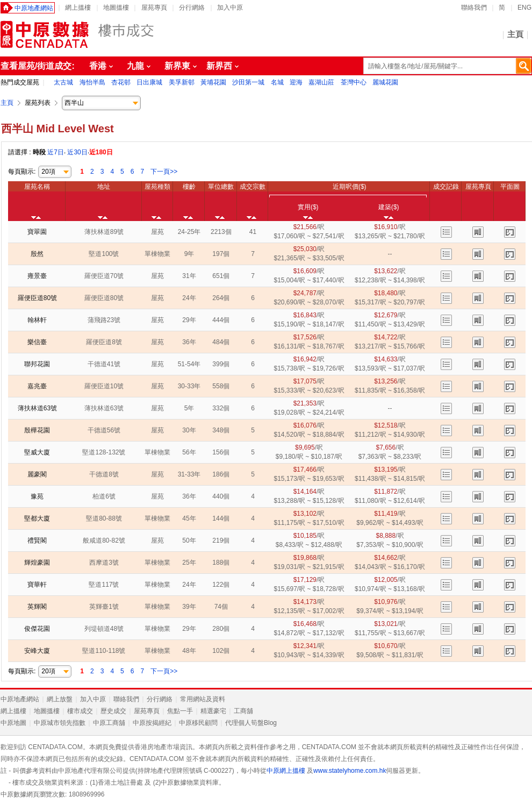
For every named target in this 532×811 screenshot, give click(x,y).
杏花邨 (122, 82)
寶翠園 (37, 232)
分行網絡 (192, 8)
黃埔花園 (214, 82)
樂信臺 (37, 342)
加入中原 (230, 8)
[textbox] (447, 66)
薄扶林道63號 (37, 408)
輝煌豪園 (37, 563)
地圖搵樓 (116, 8)
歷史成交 (113, 711)
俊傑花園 (37, 629)
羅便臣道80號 (37, 298)
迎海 (297, 82)
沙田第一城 (249, 82)
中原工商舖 (109, 723)
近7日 (56, 152)
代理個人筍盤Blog (251, 723)
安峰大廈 (37, 651)
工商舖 (243, 711)
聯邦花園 (37, 364)
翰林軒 (37, 320)
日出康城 (150, 82)
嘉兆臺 (37, 386)
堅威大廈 (37, 452)
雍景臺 (37, 276)
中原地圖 (13, 723)
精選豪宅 (213, 711)
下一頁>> (164, 172)
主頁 (515, 34)
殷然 (37, 254)
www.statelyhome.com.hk (350, 771)
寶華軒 (37, 585)
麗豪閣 (37, 474)
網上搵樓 (78, 8)
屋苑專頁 (154, 8)
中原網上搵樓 (286, 771)
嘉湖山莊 (322, 82)
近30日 (77, 152)
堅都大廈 (37, 518)
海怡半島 (93, 82)
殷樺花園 (37, 430)
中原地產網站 (34, 8)
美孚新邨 (182, 82)
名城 (278, 82)
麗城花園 (385, 82)
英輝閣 (37, 607)
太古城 (64, 82)
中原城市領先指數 (60, 723)
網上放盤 (60, 699)
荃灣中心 (354, 82)
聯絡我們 (474, 8)
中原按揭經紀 (152, 723)
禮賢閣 (37, 540)
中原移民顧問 (198, 723)
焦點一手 (180, 711)
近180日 (101, 152)
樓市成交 (80, 711)
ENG (524, 8)
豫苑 (37, 496)
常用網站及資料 (203, 699)
